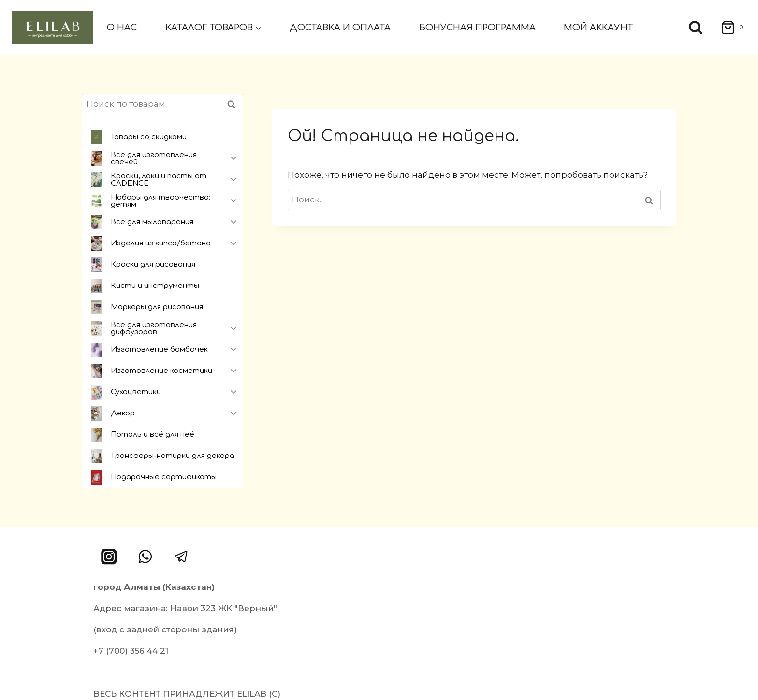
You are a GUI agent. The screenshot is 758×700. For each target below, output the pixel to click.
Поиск (234, 104)
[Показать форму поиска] (696, 28)
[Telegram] (181, 557)
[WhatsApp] (145, 557)
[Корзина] (729, 28)
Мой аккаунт (598, 28)
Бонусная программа (477, 28)
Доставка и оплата (340, 28)
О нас (122, 28)
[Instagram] (109, 557)
